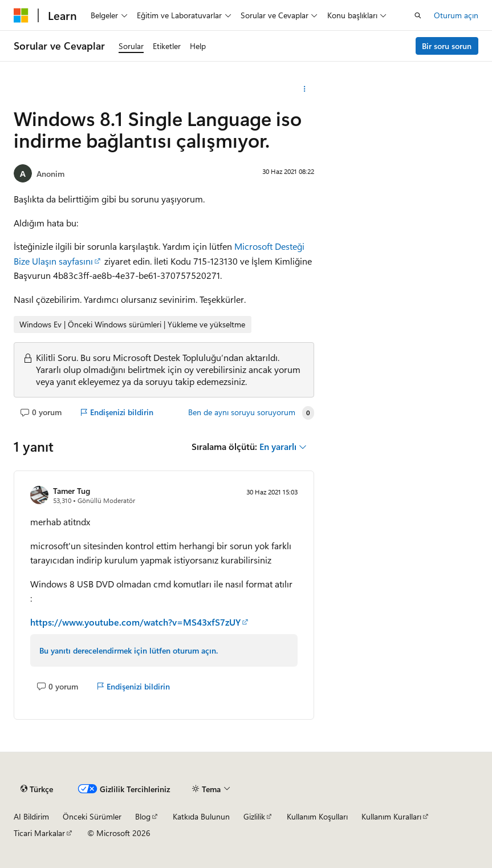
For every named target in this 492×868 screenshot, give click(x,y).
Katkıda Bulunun (201, 816)
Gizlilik (254, 816)
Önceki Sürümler (92, 816)
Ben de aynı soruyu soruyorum (242, 412)
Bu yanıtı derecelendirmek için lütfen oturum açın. (129, 650)
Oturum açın (456, 15)
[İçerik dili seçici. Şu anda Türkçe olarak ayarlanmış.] (37, 789)
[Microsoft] (21, 15)
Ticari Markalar (39, 833)
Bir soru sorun (447, 46)
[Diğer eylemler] (304, 89)
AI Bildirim (31, 816)
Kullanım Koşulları (317, 816)
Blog (143, 816)
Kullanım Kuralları (391, 816)
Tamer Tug (72, 491)
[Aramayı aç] (418, 15)
